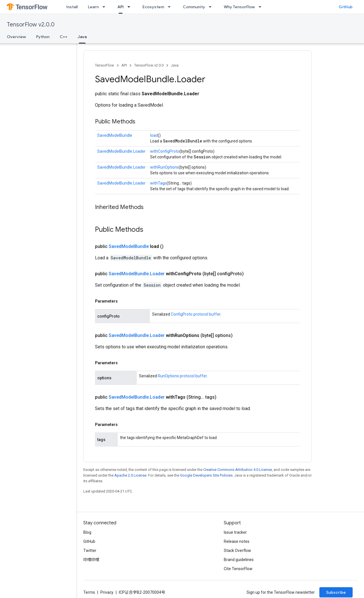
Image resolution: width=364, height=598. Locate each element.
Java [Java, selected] (82, 37)
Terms (89, 592)
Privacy (107, 592)
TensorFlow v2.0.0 (31, 25)
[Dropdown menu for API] (131, 7)
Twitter (90, 551)
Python (43, 37)
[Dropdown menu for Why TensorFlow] (262, 7)
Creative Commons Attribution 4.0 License (238, 470)
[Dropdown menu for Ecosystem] (171, 7)
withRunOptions (165, 167)
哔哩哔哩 (91, 560)
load (154, 135)
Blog (87, 532)
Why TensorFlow (239, 7)
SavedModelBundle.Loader (121, 151)
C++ (64, 37)
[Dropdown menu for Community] (212, 7)
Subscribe (336, 592)
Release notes (237, 541)
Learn (93, 7)
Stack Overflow (237, 551)
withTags (158, 183)
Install (72, 7)
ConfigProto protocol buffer (196, 314)
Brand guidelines (239, 560)
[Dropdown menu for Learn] (106, 7)
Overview (16, 37)
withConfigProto (165, 151)
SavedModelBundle (115, 135)
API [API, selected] (121, 7)
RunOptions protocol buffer (182, 376)
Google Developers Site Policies (206, 475)
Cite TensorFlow (238, 569)
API (124, 65)
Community (194, 7)
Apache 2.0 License (130, 475)
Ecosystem (153, 7)
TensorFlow (105, 65)
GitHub (346, 7)
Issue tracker (235, 532)
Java (175, 65)
